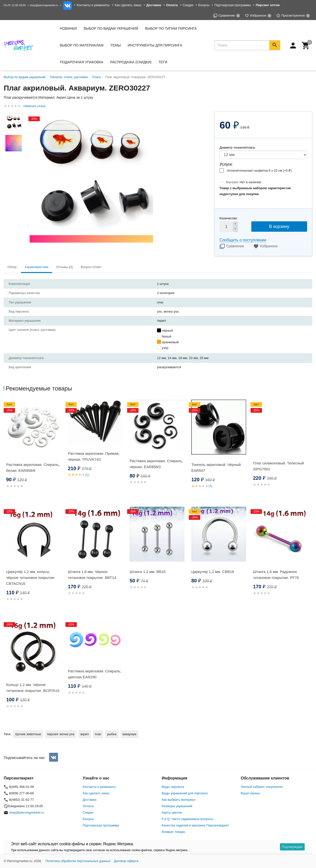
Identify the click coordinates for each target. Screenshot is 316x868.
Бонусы (204, 5)
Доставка (90, 800)
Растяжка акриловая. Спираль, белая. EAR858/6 (33, 468)
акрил (85, 734)
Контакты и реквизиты (93, 5)
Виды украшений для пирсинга (185, 793)
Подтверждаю (292, 847)
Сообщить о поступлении (243, 240)
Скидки (188, 5)
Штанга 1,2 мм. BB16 (148, 572)
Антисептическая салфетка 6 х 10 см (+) (259, 171)
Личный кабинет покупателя (262, 787)
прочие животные (28, 734)
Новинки (68, 28)
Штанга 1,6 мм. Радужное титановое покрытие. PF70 (276, 575)
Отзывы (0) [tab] (65, 267)
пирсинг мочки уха (61, 734)
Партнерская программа (232, 5)
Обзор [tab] (12, 267)
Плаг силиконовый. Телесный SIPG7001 (278, 466)
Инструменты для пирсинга (155, 45)
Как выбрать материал (179, 800)
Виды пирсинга (173, 787)
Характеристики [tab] (37, 267)
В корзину (279, 227)
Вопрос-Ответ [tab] (91, 267)
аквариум (129, 734)
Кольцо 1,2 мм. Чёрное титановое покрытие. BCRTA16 (33, 688)
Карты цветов (172, 812)
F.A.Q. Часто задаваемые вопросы (187, 819)
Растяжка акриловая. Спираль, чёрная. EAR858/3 (156, 464)
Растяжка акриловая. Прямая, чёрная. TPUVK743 (94, 456)
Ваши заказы (250, 793)
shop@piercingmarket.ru (44, 5)
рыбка (112, 734)
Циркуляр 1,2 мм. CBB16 (213, 572)
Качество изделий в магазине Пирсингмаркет (195, 825)
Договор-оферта (126, 861)
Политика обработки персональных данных (78, 861)
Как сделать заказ (128, 5)
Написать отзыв (34, 106)
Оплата (88, 806)
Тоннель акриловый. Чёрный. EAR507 (217, 468)
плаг (98, 734)
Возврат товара (173, 832)
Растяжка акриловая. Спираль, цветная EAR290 (95, 674)
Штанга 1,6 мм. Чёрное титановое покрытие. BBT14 (92, 575)
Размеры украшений (177, 806)
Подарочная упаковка (81, 62)
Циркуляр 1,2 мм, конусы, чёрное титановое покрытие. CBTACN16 (31, 578)
